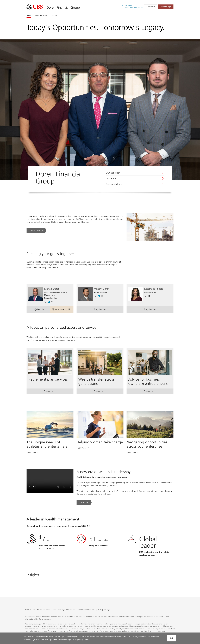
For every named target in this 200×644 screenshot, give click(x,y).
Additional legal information (64, 610)
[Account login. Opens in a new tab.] (166, 7)
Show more (50, 392)
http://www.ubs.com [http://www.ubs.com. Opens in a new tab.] (43, 619)
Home (29, 15)
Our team (111, 178)
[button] (52, 302)
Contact (54, 16)
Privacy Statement (140, 637)
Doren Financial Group (63, 7)
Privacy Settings (104, 610)
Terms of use (30, 610)
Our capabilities (114, 184)
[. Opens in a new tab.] (35, 7)
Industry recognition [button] (62, 310)
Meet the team (41, 16)
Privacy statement (44, 610)
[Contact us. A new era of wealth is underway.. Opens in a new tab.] (84, 502)
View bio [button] (41, 310)
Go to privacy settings (81, 640)
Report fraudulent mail (86, 610)
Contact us (151, 7)
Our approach (113, 173)
